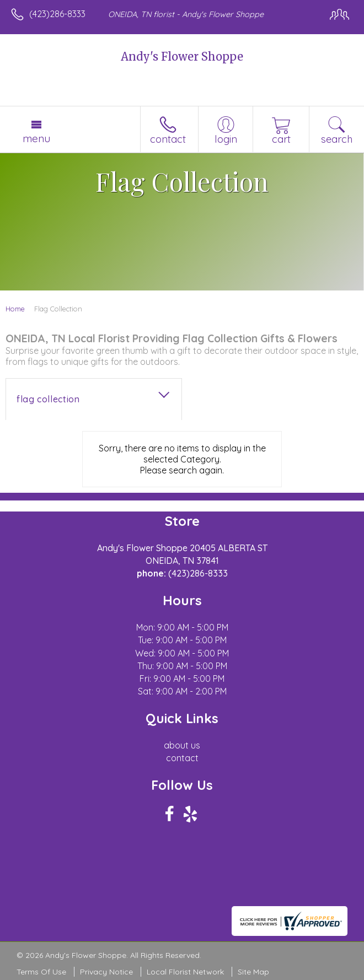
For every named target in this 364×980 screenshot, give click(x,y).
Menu (36, 138)
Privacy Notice (106, 972)
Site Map (253, 972)
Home (15, 309)
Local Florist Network (185, 972)
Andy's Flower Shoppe (182, 56)
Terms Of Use (41, 972)
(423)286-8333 (57, 14)
